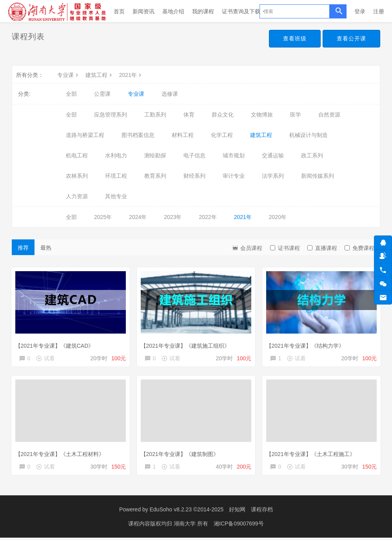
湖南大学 (185, 526)
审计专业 (234, 176)
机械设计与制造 (309, 135)
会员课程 (247, 247)
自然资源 (329, 115)
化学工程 (222, 135)
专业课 (69, 75)
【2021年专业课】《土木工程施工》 (312, 454)
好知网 (237, 513)
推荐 (23, 248)
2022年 (208, 217)
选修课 (170, 94)
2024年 (138, 217)
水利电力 (116, 155)
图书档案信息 (138, 135)
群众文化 (223, 115)
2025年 (103, 217)
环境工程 (116, 176)
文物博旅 (262, 115)
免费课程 (359, 248)
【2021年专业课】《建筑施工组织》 (187, 344)
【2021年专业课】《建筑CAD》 (56, 344)
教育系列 (155, 176)
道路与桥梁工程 (85, 135)
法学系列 (273, 176)
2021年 (131, 75)
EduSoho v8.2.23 (171, 513)
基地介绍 (173, 11)
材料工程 (183, 135)
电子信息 (194, 155)
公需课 (102, 94)
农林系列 (77, 176)
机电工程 (77, 155)
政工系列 (312, 155)
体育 (189, 115)
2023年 (173, 217)
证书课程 (285, 248)
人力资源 (77, 196)
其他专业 (116, 196)
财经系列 (194, 176)
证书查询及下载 (244, 11)
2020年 (278, 217)
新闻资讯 (143, 11)
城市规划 (234, 155)
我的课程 (203, 11)
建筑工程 (100, 75)
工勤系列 (155, 115)
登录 (360, 11)
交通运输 (273, 155)
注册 (379, 11)
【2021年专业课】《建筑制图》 (181, 454)
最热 (46, 248)
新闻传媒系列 (318, 176)
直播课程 (322, 248)
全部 (71, 94)
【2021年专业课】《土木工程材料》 (61, 454)
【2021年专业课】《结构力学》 (307, 344)
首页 (119, 11)
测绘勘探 (155, 155)
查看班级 (295, 38)
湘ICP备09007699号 (239, 526)
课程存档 (262, 513)
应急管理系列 (111, 115)
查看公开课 (351, 38)
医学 (296, 115)
